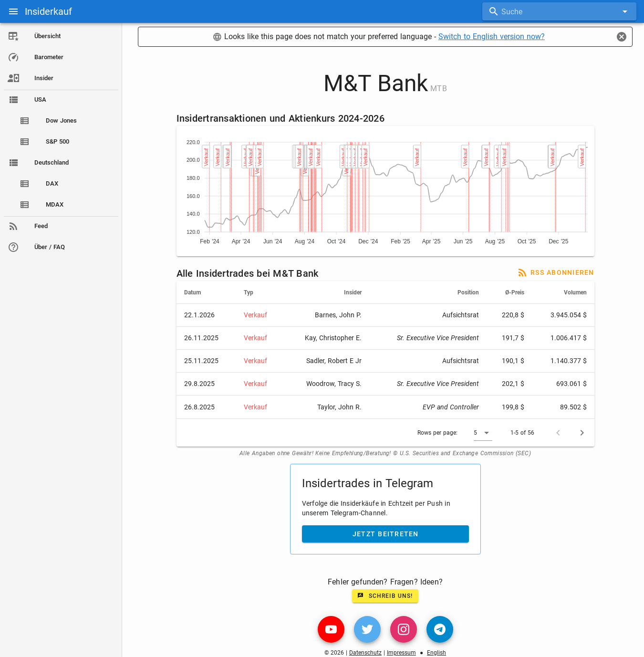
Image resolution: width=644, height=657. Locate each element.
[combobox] (560, 11)
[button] (483, 433)
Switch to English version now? (492, 36)
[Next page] (582, 433)
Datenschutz (365, 653)
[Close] (622, 37)
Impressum (401, 653)
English (436, 653)
